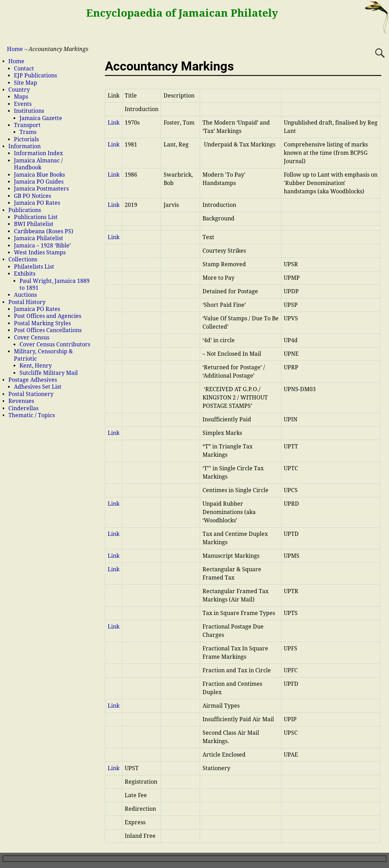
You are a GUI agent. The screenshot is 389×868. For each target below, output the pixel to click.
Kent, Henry (36, 366)
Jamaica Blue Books (39, 175)
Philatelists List (34, 267)
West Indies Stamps (40, 252)
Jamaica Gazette (41, 118)
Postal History (27, 302)
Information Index (38, 153)
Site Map (26, 83)
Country (19, 90)
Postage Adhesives (33, 380)
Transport (27, 125)
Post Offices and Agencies (48, 316)
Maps (21, 97)
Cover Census (32, 338)
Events (23, 104)
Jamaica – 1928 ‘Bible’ (42, 246)
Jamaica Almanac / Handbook (38, 164)
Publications (25, 210)
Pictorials (26, 139)
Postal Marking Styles (42, 323)
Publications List (36, 217)
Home (15, 49)
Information (24, 146)
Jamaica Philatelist (39, 238)
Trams (28, 132)
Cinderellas (23, 408)
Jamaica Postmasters (41, 189)
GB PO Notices (32, 196)
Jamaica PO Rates (37, 203)
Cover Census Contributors (55, 344)
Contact (24, 69)
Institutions (29, 111)
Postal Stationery (31, 394)
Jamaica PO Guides (39, 182)
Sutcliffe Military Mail (49, 373)
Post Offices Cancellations (48, 330)
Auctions (25, 295)
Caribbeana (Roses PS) (44, 231)
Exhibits (25, 274)
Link (114, 123)
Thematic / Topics (32, 415)
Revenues (21, 401)
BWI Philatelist (34, 224)
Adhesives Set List (38, 387)
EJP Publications (35, 75)
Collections (23, 259)
